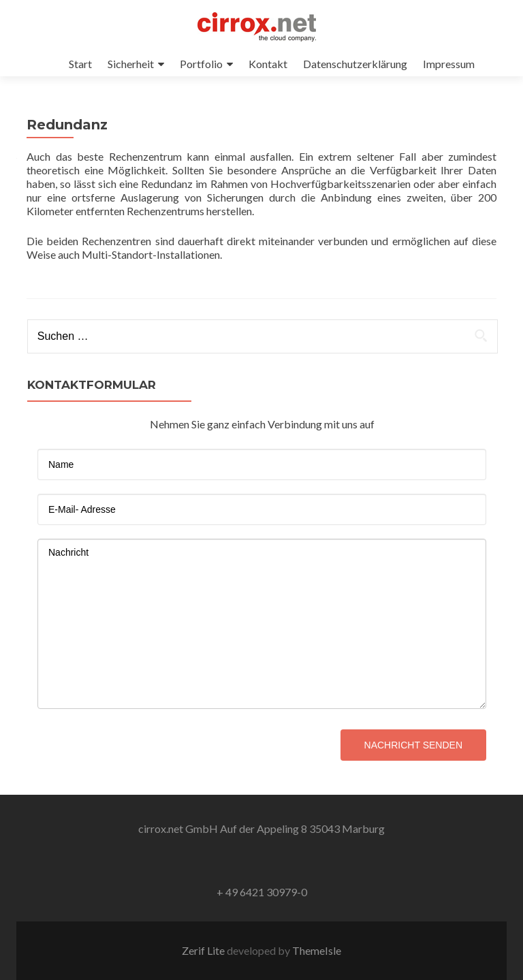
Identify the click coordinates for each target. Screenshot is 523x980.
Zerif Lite (204, 950)
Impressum (449, 64)
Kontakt (268, 64)
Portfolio (201, 64)
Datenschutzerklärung (355, 64)
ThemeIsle (317, 950)
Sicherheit (131, 64)
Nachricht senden (413, 745)
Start (80, 64)
